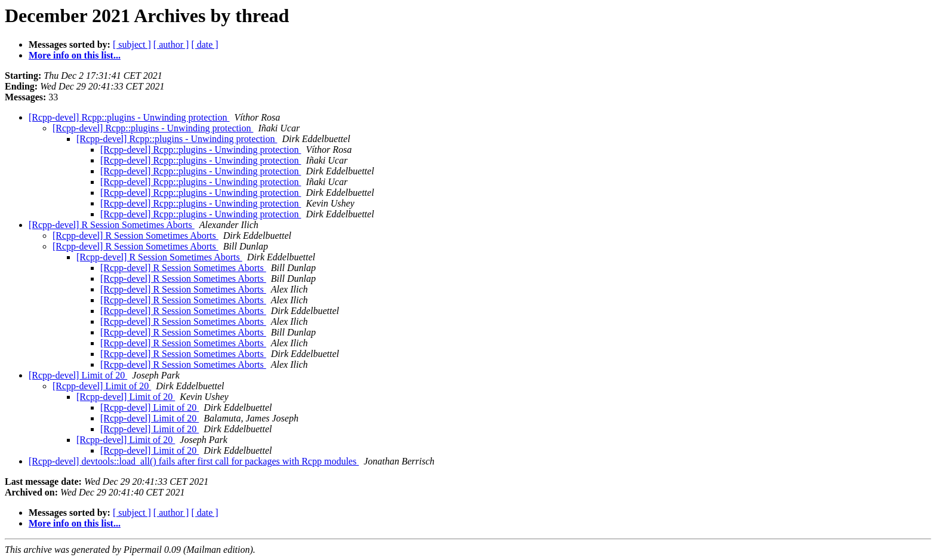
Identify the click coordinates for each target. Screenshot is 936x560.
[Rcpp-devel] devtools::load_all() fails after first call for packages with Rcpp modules (194, 461)
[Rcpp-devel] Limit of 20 (78, 375)
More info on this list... (75, 55)
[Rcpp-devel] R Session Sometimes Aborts (112, 225)
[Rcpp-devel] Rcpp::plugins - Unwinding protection (129, 117)
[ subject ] (132, 44)
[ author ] (171, 44)
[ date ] (204, 44)
